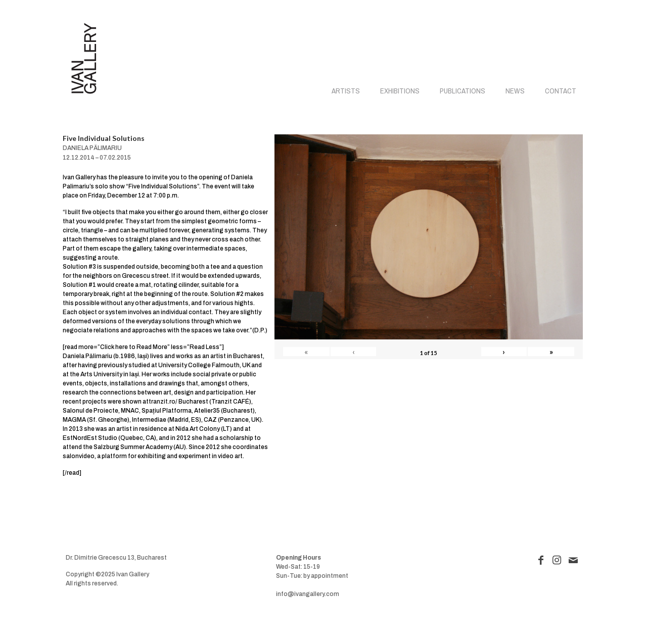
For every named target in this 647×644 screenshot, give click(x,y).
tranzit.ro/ (163, 402)
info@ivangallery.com (308, 594)
